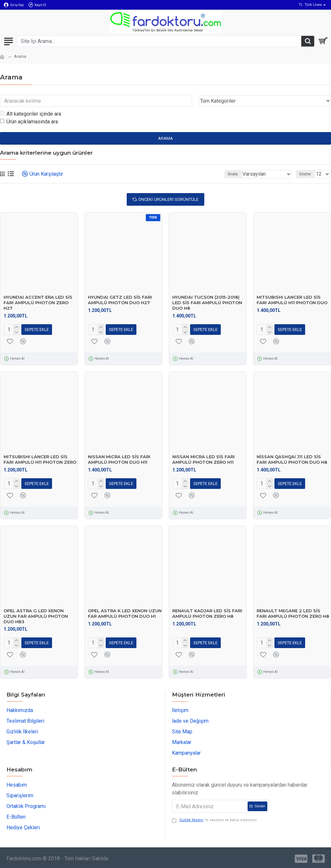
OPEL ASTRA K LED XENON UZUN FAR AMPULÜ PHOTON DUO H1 (125, 613)
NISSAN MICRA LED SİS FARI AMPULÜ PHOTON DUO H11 (119, 459)
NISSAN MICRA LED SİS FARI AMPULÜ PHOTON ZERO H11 (203, 459)
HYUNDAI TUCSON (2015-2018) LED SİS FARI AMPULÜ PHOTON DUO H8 (207, 303)
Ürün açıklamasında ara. (29, 122)
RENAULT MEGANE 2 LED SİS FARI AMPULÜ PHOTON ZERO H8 (293, 613)
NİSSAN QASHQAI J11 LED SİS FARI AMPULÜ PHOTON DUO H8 (292, 459)
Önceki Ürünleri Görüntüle (168, 199)
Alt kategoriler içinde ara (31, 114)
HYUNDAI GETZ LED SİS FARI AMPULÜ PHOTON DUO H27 (120, 300)
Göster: (305, 174)
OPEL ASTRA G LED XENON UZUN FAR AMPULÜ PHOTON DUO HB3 (36, 616)
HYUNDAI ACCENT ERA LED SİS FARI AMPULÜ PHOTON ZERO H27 (38, 303)
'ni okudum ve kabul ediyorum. (215, 820)
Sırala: (233, 174)
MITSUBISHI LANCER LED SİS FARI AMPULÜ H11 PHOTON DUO (292, 300)
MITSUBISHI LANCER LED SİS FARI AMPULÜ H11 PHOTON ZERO (40, 459)
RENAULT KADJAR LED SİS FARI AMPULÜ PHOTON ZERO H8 (207, 613)
